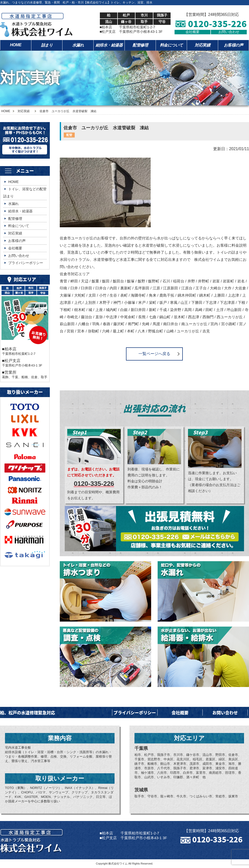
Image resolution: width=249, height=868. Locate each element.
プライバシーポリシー (26, 263)
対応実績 (202, 45)
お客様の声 (234, 45)
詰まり (47, 45)
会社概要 (192, 32)
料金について (171, 45)
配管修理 (140, 45)
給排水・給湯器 (109, 45)
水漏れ (78, 45)
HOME (16, 45)
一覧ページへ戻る (154, 354)
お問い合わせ (229, 32)
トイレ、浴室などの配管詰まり (25, 193)
